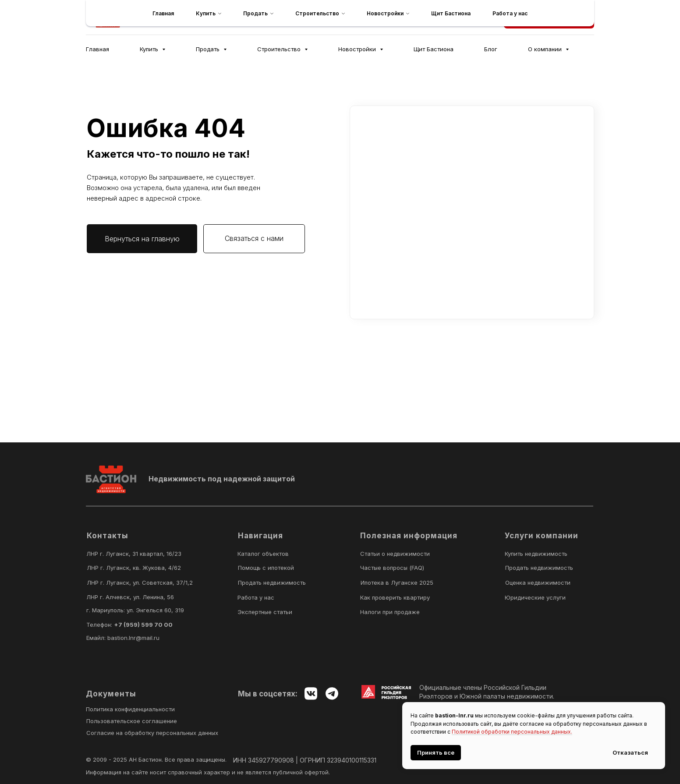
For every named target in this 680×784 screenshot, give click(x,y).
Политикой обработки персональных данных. (512, 732)
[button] (549, 18)
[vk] (375, 18)
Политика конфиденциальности (130, 709)
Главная (97, 49)
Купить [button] (150, 49)
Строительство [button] (280, 49)
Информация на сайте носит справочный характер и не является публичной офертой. (208, 772)
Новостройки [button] (358, 49)
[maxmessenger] (355, 18)
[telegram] (336, 18)
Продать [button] (209, 49)
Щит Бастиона (434, 49)
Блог (491, 49)
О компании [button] (546, 49)
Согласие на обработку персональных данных (152, 733)
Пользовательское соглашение (132, 721)
